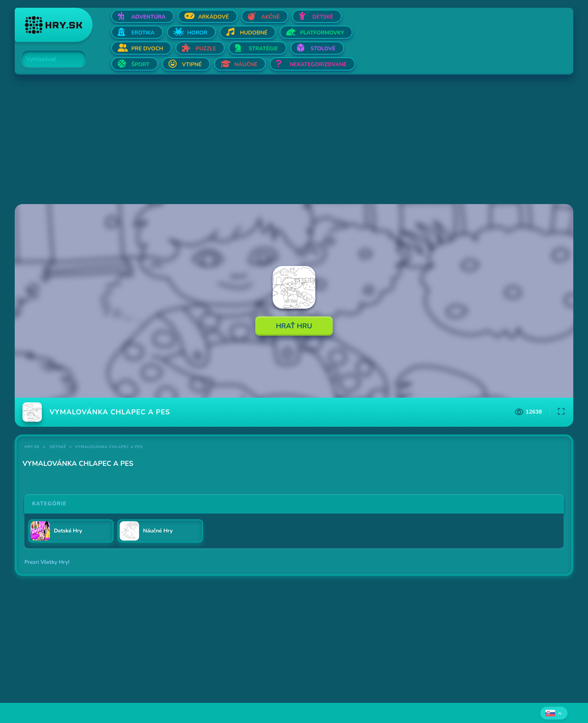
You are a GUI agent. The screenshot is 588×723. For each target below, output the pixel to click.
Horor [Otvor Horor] (197, 33)
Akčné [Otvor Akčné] (271, 17)
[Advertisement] (247, 140)
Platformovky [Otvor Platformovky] (322, 33)
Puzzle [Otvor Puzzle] (206, 49)
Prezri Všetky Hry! (47, 562)
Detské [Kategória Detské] (58, 447)
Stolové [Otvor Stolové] (323, 49)
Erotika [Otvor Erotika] (143, 33)
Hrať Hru (294, 326)
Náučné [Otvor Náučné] (246, 64)
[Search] (49, 59)
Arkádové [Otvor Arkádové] (213, 17)
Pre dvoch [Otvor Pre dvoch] (147, 49)
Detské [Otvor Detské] (323, 17)
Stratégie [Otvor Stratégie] (263, 49)
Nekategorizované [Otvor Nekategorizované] (318, 64)
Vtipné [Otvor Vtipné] (192, 64)
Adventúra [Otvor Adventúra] (149, 17)
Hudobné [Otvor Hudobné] (254, 33)
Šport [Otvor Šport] (140, 64)
